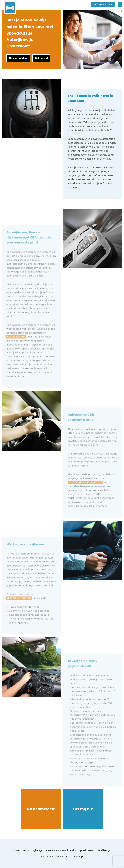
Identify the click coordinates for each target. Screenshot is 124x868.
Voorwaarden (63, 856)
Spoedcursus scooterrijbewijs (95, 850)
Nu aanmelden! (41, 809)
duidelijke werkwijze (19, 607)
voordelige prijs (16, 346)
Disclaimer (47, 856)
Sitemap (78, 856)
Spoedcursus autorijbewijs (28, 850)
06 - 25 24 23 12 (103, 5)
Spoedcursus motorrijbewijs (61, 850)
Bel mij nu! (83, 809)
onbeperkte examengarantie (85, 491)
